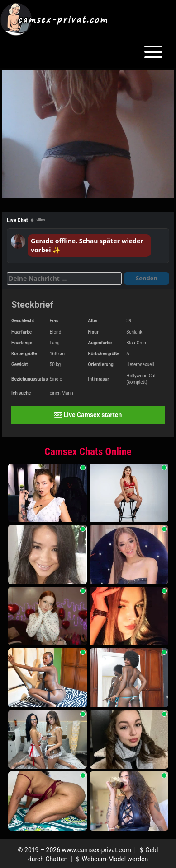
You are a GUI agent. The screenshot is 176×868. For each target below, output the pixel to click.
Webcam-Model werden (111, 859)
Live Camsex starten (88, 415)
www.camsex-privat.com (97, 850)
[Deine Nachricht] (64, 279)
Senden (147, 278)
